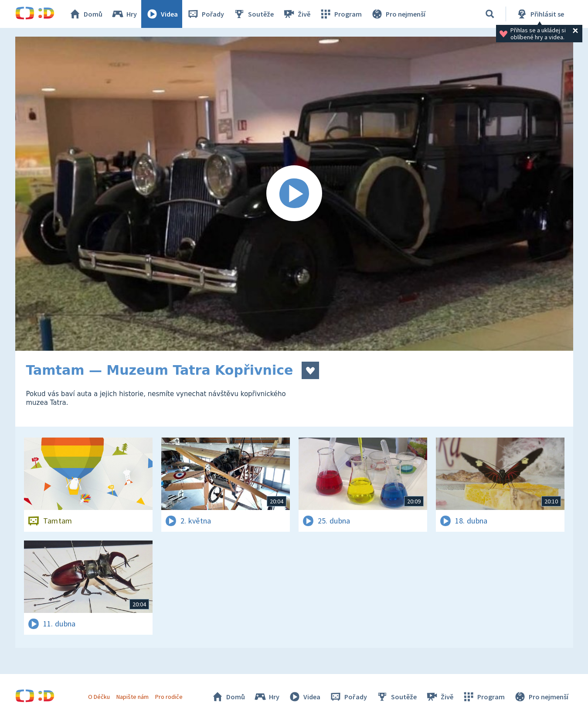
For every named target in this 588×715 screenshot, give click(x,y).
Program (340, 14)
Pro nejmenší (398, 14)
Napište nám (133, 697)
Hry (124, 14)
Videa (162, 14)
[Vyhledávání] (490, 14)
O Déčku (99, 697)
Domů (85, 14)
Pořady (205, 14)
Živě (296, 14)
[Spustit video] (294, 194)
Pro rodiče (169, 697)
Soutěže (253, 14)
